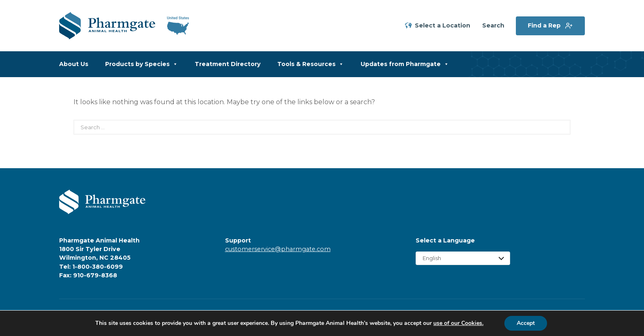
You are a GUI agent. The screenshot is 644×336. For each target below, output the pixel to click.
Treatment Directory (228, 64)
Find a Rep (544, 25)
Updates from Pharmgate (405, 64)
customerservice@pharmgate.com (278, 249)
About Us (74, 64)
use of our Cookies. (458, 323)
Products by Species (141, 64)
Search (493, 26)
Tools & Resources (310, 64)
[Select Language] (463, 258)
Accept (526, 323)
